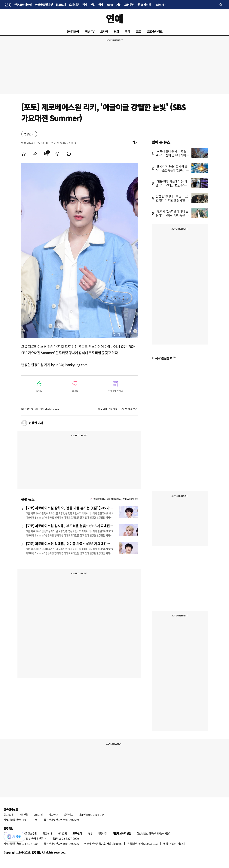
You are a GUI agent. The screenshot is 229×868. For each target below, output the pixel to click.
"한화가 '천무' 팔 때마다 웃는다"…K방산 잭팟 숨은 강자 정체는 (172, 215)
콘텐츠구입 (31, 833)
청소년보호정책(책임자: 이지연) (153, 833)
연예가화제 (73, 32)
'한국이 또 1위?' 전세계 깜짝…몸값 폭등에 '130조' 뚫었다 (172, 170)
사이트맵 (62, 833)
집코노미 (61, 5)
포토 (139, 32)
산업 (93, 5)
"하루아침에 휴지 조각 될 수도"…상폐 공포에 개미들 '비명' (172, 155)
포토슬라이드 (155, 32)
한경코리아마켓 (23, 5)
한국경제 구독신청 (107, 409)
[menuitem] (24, 154)
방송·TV (90, 32)
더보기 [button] (160, 5)
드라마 (104, 32)
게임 (119, 5)
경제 (85, 5)
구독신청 (23, 815)
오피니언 (74, 5)
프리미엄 (146, 5)
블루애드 (68, 815)
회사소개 (8, 815)
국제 (101, 5)
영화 (116, 32)
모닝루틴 (129, 5)
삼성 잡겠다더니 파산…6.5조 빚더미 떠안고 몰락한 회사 (172, 200)
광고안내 (53, 815)
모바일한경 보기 (129, 409)
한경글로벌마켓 (44, 5)
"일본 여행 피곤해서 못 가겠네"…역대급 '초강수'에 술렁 (171, 185)
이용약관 (102, 833)
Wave (110, 5)
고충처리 (38, 815)
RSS (90, 833)
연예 (114, 19)
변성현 (28, 134)
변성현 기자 (36, 423)
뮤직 (128, 32)
